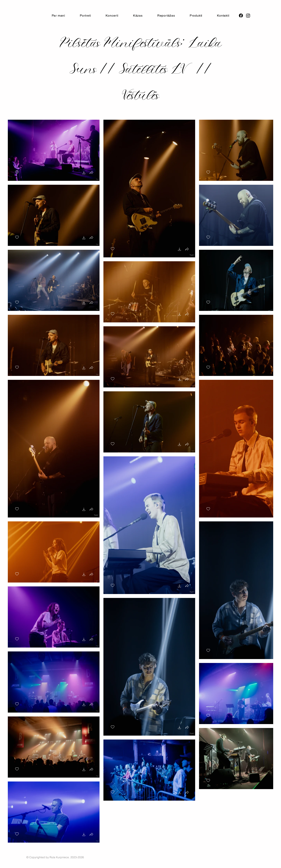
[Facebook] (241, 16)
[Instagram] (248, 16)
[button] (112, 16)
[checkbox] (17, 172)
